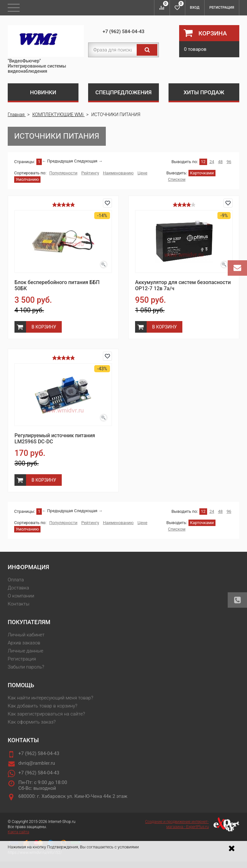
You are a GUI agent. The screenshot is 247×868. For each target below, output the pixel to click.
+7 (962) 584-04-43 (123, 32)
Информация (28, 567)
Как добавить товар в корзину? (42, 706)
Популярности (63, 173)
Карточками (202, 173)
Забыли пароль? (26, 667)
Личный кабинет (26, 635)
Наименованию (118, 173)
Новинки (43, 92)
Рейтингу (90, 173)
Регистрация (222, 8)
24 (212, 162)
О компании (21, 596)
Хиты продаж (204, 92)
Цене (142, 173)
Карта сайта (18, 832)
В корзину (44, 327)
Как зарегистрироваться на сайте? (46, 714)
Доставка (18, 588)
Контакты (18, 604)
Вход (195, 8)
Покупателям (29, 622)
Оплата (16, 580)
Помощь (21, 685)
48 (220, 162)
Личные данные (26, 651)
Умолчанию (27, 179)
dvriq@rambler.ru (37, 763)
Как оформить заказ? (32, 722)
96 (229, 162)
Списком (177, 179)
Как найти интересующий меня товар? (50, 698)
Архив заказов (24, 643)
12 (203, 162)
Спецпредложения (124, 92)
